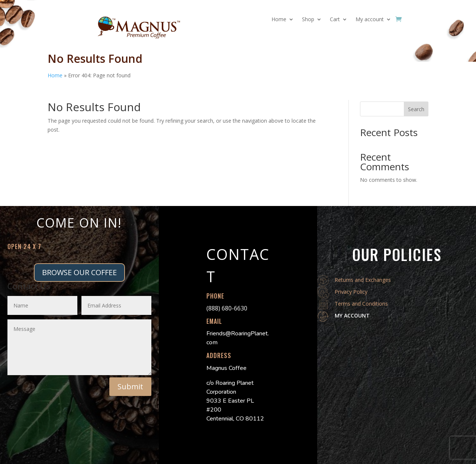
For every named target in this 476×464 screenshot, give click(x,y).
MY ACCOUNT (352, 315)
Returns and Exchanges (363, 280)
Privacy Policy (351, 292)
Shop (308, 20)
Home (279, 20)
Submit (130, 386)
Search (416, 109)
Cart (335, 20)
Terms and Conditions (361, 304)
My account (370, 20)
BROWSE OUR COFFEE (79, 272)
